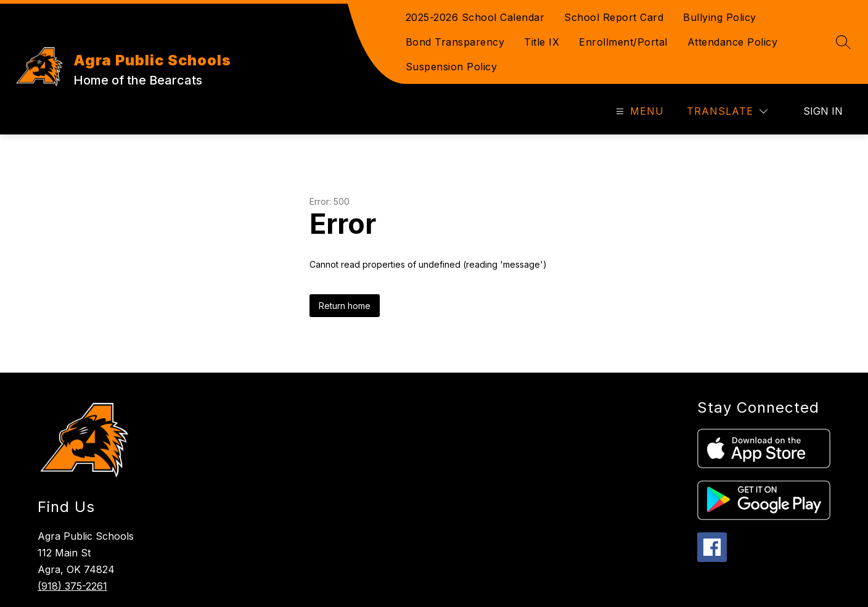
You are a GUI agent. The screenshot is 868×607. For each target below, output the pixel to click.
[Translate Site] (727, 111)
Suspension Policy (452, 67)
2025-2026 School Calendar (475, 17)
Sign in (823, 111)
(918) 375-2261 (72, 586)
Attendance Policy (733, 42)
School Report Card (614, 17)
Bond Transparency (455, 42)
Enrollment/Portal (623, 42)
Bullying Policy (720, 17)
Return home (345, 306)
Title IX (542, 42)
